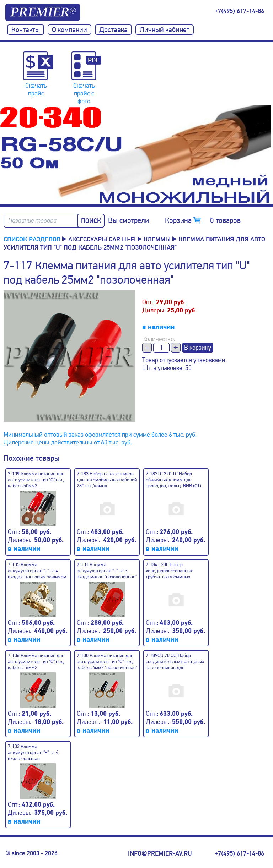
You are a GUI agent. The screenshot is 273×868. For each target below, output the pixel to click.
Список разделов (32, 239)
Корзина (203, 220)
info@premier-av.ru (160, 853)
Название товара (32, 221)
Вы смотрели (129, 220)
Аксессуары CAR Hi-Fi (102, 239)
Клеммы (157, 239)
